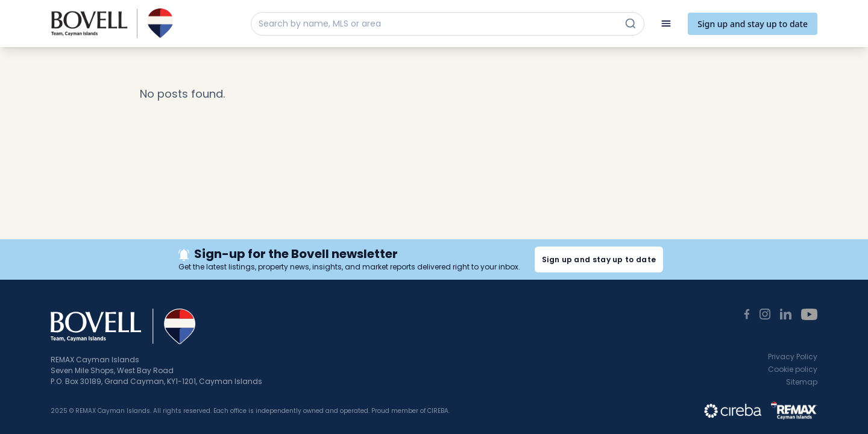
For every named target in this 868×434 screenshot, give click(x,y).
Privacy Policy (793, 357)
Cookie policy (793, 369)
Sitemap (802, 382)
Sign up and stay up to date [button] (599, 259)
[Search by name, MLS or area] (437, 24)
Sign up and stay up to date (753, 24)
